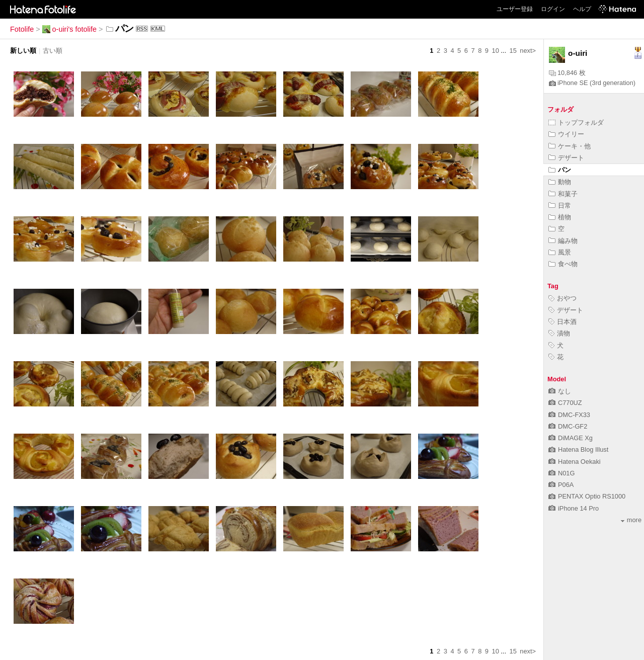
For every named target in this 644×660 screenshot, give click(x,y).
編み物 (563, 241)
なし (560, 391)
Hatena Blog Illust (578, 449)
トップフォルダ (576, 122)
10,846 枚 (567, 73)
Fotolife (22, 29)
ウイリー (566, 134)
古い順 (53, 51)
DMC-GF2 (568, 426)
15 (513, 51)
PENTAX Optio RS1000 (587, 496)
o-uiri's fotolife (69, 29)
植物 (560, 217)
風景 (560, 252)
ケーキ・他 (570, 146)
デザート (566, 158)
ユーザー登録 (515, 9)
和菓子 (563, 194)
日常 (560, 205)
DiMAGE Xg (571, 438)
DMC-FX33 (569, 415)
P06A (561, 485)
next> (528, 51)
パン (560, 170)
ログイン (553, 9)
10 (496, 51)
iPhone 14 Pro (574, 508)
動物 (560, 182)
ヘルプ (582, 9)
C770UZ (565, 403)
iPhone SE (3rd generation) (592, 83)
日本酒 (562, 322)
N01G (561, 473)
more (631, 520)
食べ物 (563, 264)
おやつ (562, 298)
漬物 (559, 333)
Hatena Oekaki (575, 462)
